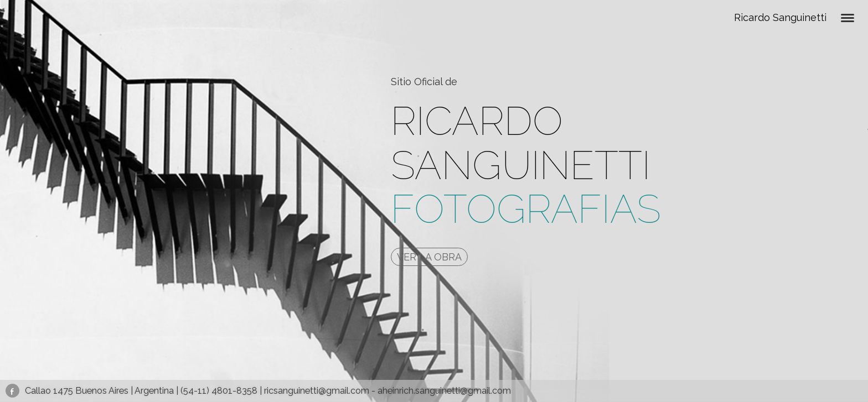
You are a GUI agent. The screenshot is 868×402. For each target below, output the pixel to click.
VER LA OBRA (429, 257)
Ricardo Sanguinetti (780, 17)
